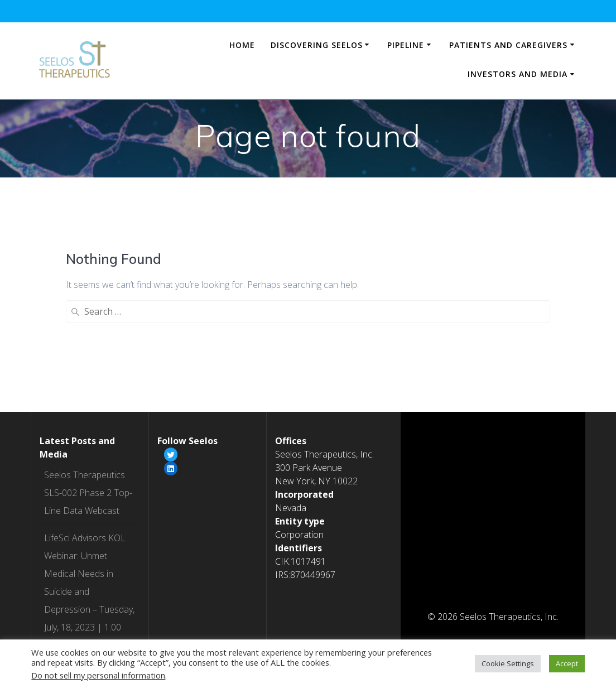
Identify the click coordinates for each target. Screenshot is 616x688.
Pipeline (406, 45)
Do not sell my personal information (98, 675)
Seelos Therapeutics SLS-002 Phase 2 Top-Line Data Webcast (88, 366)
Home (242, 45)
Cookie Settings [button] (508, 663)
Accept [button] (567, 663)
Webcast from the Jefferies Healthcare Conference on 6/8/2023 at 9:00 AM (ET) (85, 617)
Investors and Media (518, 74)
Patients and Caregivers (508, 45)
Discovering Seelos (317, 45)
